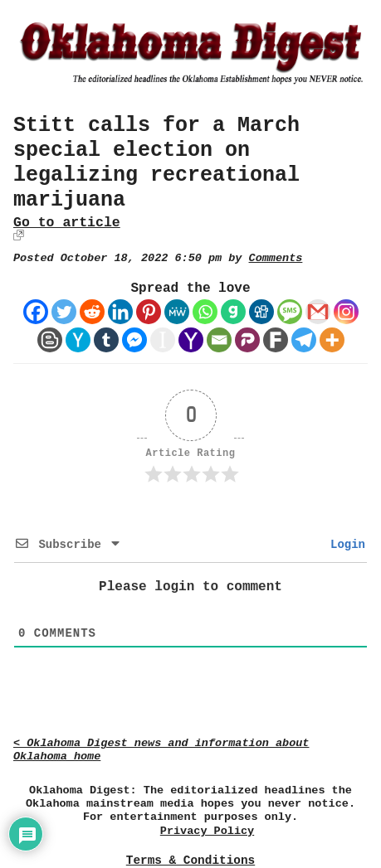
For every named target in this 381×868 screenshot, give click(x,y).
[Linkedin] (120, 312)
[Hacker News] (78, 340)
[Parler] (247, 340)
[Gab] (233, 312)
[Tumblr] (106, 340)
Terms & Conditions (190, 861)
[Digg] (261, 312)
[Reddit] (92, 312)
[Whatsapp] (205, 312)
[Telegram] (304, 340)
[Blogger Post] (50, 340)
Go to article (67, 223)
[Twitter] (64, 312)
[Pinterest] (149, 312)
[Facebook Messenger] (134, 340)
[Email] (219, 340)
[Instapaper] (163, 340)
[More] (332, 340)
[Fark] (276, 340)
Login (344, 545)
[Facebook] (36, 312)
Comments (276, 258)
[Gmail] (318, 312)
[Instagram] (346, 312)
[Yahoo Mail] (191, 340)
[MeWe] (177, 312)
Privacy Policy (207, 831)
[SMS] (290, 312)
